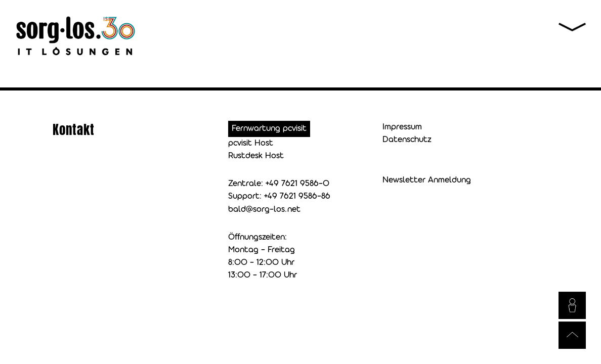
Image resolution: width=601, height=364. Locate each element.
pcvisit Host (251, 143)
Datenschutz (407, 140)
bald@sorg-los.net (264, 210)
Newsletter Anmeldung (427, 180)
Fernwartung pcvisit (269, 129)
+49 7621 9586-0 (297, 184)
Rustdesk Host (256, 156)
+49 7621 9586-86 (297, 196)
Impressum (402, 127)
